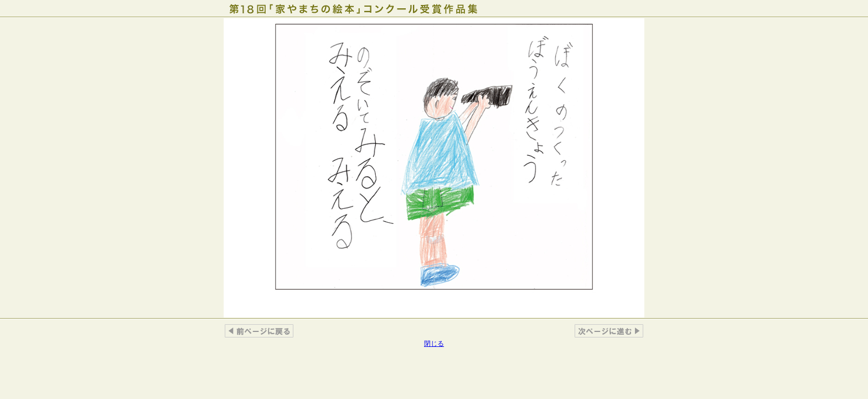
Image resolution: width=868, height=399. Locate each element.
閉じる (434, 344)
